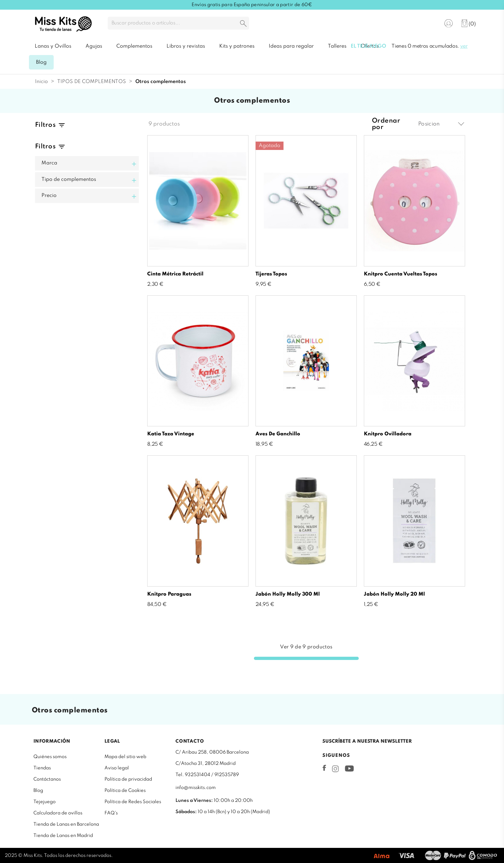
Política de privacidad (128, 779)
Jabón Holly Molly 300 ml (288, 594)
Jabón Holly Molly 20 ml (394, 594)
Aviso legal (117, 768)
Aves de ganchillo (278, 434)
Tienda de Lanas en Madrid (63, 836)
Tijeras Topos (271, 274)
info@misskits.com (196, 788)
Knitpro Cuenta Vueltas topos (401, 274)
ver (464, 46)
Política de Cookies (125, 791)
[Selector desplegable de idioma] (429, 24)
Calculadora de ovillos (58, 813)
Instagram (335, 769)
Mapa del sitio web (125, 757)
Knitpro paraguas (169, 594)
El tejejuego (368, 46)
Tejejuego (45, 802)
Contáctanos (47, 779)
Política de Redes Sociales (133, 802)
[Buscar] (178, 23)
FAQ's (111, 813)
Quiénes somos (50, 757)
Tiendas (42, 768)
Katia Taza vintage (171, 434)
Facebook (324, 768)
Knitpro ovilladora (388, 434)
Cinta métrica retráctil (175, 274)
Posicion (441, 124)
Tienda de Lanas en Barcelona (66, 824)
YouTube (349, 768)
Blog (38, 791)
